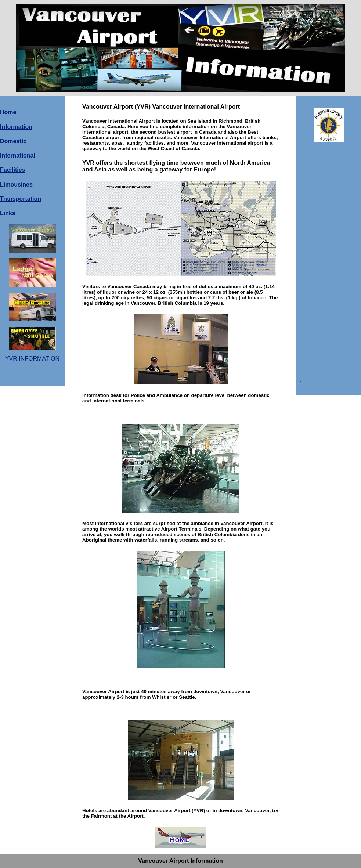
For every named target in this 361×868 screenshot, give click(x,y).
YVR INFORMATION (32, 359)
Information (16, 127)
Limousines (16, 185)
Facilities (12, 170)
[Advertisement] (328, 259)
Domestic (13, 141)
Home (8, 112)
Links (8, 213)
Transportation (21, 199)
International (18, 155)
